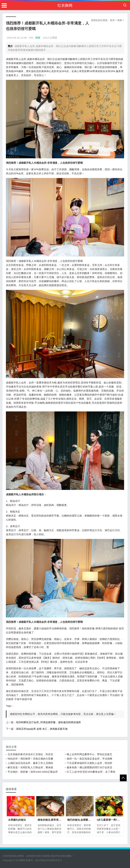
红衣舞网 (65, 5)
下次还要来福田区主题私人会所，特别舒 (89, 763)
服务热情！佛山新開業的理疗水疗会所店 (89, 767)
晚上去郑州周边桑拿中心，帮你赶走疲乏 (89, 754)
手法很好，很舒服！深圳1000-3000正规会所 (33, 772)
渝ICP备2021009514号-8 (48, 860)
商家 (120, 20)
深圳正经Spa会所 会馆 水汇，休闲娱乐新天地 (42, 729)
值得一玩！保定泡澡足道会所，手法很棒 (89, 759)
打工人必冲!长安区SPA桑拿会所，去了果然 (91, 772)
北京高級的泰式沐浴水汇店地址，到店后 (30, 754)
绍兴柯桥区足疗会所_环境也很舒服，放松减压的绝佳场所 (48, 722)
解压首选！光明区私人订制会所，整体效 (30, 767)
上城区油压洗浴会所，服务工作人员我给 (30, 763)
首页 (112, 20)
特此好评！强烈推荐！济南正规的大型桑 (30, 759)
